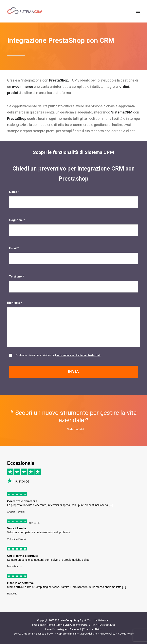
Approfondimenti (67, 634)
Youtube (88, 629)
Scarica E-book (45, 634)
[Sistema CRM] (25, 11)
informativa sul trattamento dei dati (78, 355)
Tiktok (98, 629)
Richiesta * (73, 324)
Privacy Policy (108, 634)
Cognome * (73, 227)
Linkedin (50, 629)
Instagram (63, 629)
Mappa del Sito (88, 634)
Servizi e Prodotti (23, 634)
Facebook (76, 629)
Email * (73, 255)
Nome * (73, 199)
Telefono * (73, 284)
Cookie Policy (126, 634)
